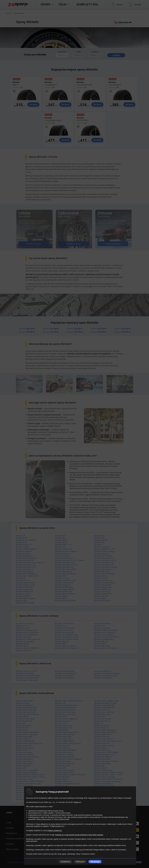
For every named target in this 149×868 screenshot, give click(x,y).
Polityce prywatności (55, 830)
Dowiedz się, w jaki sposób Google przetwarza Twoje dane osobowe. (79, 835)
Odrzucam (80, 862)
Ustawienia (65, 862)
